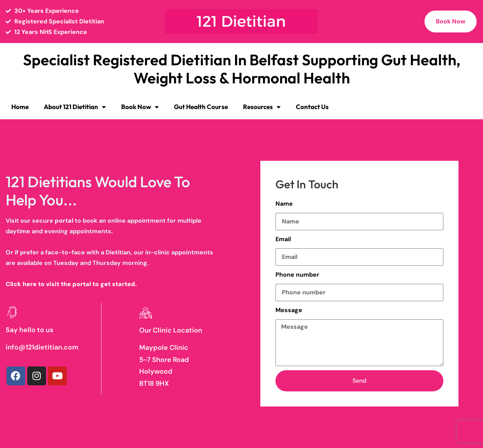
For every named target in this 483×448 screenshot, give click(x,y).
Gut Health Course (201, 107)
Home (20, 107)
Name (284, 204)
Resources (262, 107)
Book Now (140, 107)
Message (289, 310)
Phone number (297, 275)
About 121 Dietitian (75, 107)
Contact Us (312, 107)
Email (283, 239)
